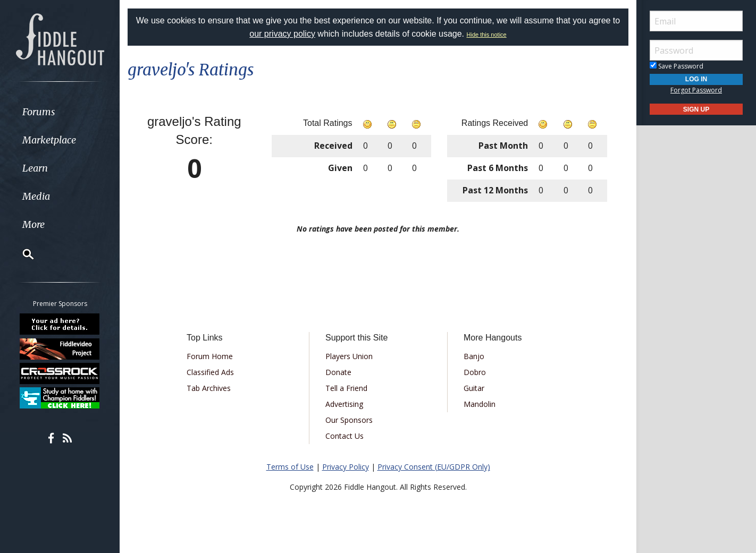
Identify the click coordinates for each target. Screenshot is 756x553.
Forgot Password (696, 90)
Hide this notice (487, 35)
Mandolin (480, 404)
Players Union (349, 356)
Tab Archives (209, 388)
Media (36, 196)
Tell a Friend (346, 388)
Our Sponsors (349, 420)
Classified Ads (210, 372)
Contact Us (345, 436)
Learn (35, 168)
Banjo (474, 356)
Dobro (475, 372)
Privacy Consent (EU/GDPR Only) (434, 467)
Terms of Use (290, 467)
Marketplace (49, 140)
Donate (338, 372)
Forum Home (210, 356)
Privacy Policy (346, 467)
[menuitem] (60, 112)
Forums (39, 112)
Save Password (677, 66)
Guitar (474, 388)
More (33, 224)
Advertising (344, 404)
